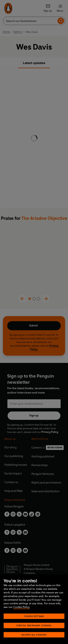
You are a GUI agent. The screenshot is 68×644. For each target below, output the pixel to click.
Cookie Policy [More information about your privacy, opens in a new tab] (21, 607)
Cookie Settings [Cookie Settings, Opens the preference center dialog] (34, 616)
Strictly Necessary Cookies (34, 625)
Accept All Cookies (34, 635)
